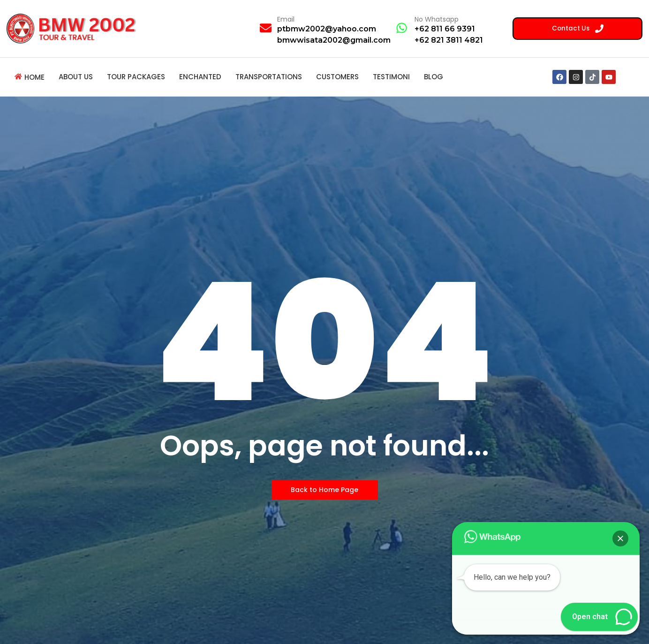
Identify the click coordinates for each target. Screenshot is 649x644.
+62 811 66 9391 (445, 29)
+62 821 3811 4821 (449, 40)
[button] (620, 538)
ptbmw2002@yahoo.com (327, 29)
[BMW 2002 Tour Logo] (74, 28)
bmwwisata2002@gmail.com (334, 40)
